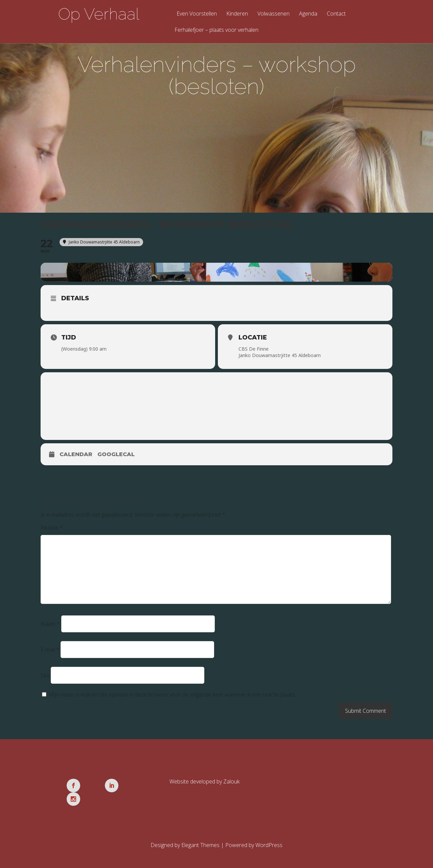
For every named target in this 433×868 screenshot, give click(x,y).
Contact (336, 14)
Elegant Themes (200, 833)
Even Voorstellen (197, 14)
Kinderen (237, 14)
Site (45, 677)
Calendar (76, 456)
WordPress (269, 833)
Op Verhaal (99, 14)
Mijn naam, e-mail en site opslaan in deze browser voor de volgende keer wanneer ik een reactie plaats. (172, 696)
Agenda (308, 14)
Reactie (52, 529)
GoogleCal (116, 456)
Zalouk (231, 783)
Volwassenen (274, 14)
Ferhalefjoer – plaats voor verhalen (216, 30)
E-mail (50, 651)
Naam (50, 625)
